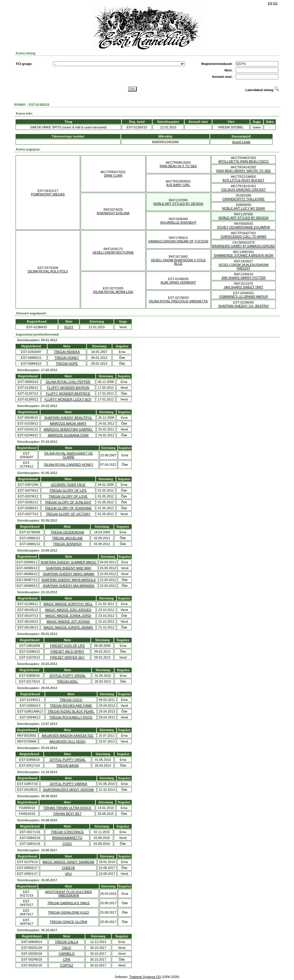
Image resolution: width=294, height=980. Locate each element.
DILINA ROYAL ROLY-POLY (48, 271)
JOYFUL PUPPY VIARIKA (68, 784)
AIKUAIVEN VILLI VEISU (67, 741)
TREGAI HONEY (67, 358)
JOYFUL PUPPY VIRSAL (67, 676)
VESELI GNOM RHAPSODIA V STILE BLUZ (178, 262)
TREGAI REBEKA (67, 352)
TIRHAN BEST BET (67, 814)
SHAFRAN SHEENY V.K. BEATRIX (243, 306)
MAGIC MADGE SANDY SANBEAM (68, 862)
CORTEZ (66, 965)
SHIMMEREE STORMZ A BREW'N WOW (244, 255)
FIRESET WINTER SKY (67, 657)
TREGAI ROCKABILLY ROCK (71, 717)
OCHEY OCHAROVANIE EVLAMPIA (244, 227)
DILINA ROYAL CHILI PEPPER (68, 382)
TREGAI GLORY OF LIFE (68, 490)
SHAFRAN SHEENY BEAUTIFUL (68, 418)
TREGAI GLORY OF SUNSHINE (68, 508)
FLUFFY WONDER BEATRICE (68, 393)
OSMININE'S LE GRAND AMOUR (244, 296)
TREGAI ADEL (67, 681)
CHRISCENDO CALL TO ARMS (244, 237)
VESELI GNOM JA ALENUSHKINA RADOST (243, 267)
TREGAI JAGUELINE (67, 538)
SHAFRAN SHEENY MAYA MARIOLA (69, 580)
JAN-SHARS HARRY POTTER (243, 278)
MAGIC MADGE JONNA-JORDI (68, 616)
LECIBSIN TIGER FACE (68, 485)
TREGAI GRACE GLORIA (69, 922)
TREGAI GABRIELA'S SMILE (69, 903)
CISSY (67, 844)
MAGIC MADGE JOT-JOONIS (68, 621)
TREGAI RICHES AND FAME (71, 706)
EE (275, 3)
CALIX (67, 948)
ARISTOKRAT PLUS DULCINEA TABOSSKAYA (69, 894)
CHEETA (68, 868)
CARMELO (67, 954)
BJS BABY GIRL (178, 185)
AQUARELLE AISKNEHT (178, 222)
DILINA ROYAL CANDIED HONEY (69, 465)
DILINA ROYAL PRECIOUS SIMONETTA (178, 301)
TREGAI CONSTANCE (67, 832)
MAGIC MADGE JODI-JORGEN (68, 610)
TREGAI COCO (71, 700)
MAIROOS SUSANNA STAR (68, 435)
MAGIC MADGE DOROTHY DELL (68, 604)
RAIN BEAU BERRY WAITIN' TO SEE (244, 171)
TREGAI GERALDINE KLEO (68, 912)
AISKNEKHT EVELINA (113, 213)
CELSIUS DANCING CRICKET (244, 190)
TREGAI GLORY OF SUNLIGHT (68, 502)
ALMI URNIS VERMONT (178, 282)
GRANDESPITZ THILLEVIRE (244, 199)
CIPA (66, 959)
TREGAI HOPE (67, 363)
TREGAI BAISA (67, 765)
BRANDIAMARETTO (67, 838)
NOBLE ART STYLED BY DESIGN (178, 204)
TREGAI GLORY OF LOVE (68, 496)
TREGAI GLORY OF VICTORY (68, 514)
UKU (68, 874)
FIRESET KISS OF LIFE (67, 646)
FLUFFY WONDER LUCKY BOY (68, 399)
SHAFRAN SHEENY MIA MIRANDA (68, 586)
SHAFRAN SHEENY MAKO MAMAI (69, 574)
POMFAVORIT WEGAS (48, 194)
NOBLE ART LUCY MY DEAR (244, 208)
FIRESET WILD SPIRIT (67, 651)
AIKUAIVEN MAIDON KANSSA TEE (67, 736)
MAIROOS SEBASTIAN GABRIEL (68, 429)
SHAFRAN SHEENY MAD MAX (69, 568)
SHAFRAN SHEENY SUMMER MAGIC (69, 562)
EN (270, 3)
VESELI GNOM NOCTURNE (113, 252)
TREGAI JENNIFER (67, 544)
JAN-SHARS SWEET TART (243, 287)
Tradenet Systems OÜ (145, 977)
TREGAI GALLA (66, 942)
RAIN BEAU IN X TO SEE (178, 166)
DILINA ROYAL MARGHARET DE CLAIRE (69, 455)
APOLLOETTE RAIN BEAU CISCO (244, 161)
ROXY (69, 327)
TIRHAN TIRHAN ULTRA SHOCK (67, 808)
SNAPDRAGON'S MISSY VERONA (68, 790)
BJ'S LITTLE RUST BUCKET (244, 180)
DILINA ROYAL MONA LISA (113, 292)
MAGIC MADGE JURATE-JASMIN (68, 627)
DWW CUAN (113, 175)
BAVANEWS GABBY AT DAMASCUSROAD (244, 246)
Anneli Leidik (241, 142)
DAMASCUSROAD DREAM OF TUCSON (178, 241)
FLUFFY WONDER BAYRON (68, 388)
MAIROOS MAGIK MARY (68, 423)
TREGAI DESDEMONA (67, 532)
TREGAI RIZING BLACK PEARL (71, 711)
